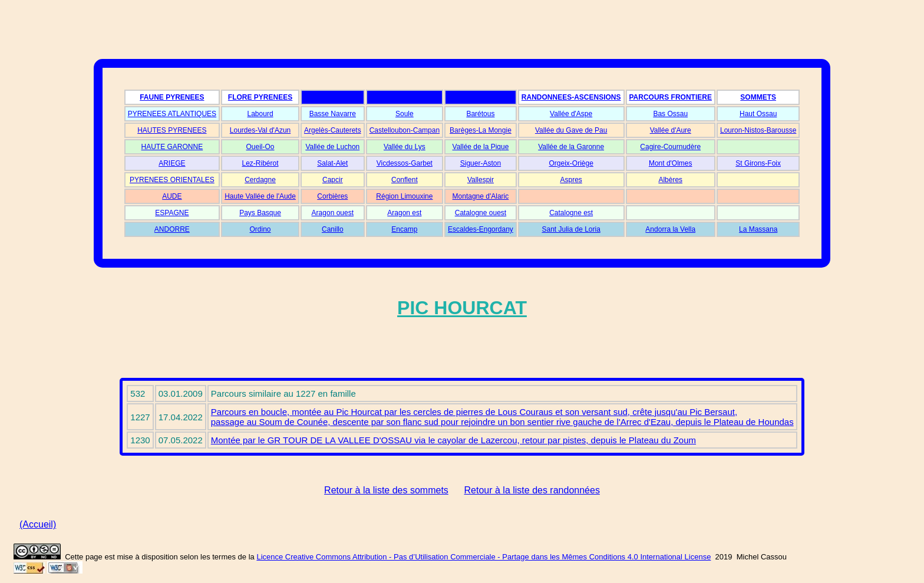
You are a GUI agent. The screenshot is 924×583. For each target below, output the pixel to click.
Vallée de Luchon (332, 147)
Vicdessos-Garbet (405, 163)
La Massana (758, 229)
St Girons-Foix (758, 163)
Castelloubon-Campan (405, 130)
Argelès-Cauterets (333, 130)
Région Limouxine (404, 196)
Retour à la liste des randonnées (532, 490)
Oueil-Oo (260, 147)
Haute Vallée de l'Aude (260, 196)
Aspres (571, 180)
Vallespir (481, 180)
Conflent (405, 180)
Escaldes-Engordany (481, 229)
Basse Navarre (333, 114)
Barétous (480, 114)
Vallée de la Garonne (571, 147)
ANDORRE (172, 229)
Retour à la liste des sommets (386, 490)
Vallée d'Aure (671, 130)
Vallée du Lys (405, 147)
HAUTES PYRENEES (172, 130)
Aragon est (404, 213)
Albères (670, 180)
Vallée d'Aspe (571, 114)
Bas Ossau (670, 114)
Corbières (332, 196)
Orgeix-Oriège (571, 163)
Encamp (404, 229)
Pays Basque (260, 213)
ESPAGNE (172, 213)
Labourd (260, 114)
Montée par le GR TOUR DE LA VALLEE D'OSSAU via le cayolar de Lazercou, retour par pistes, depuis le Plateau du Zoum (453, 440)
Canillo (333, 229)
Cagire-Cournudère (670, 147)
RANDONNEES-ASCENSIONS (571, 97)
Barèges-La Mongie (481, 130)
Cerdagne (260, 180)
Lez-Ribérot (260, 163)
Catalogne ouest (481, 213)
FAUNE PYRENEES (172, 97)
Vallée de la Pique (481, 147)
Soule (405, 114)
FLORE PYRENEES (260, 97)
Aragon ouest (333, 213)
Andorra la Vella (670, 229)
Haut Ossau (758, 114)
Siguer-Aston (481, 163)
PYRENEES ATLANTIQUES (172, 114)
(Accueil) (38, 524)
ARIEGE (172, 163)
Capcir (333, 180)
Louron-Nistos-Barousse (758, 130)
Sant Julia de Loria (571, 229)
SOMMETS (758, 97)
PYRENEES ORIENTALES (172, 180)
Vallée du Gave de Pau (571, 130)
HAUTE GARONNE (172, 147)
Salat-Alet (332, 163)
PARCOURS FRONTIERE (671, 97)
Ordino (260, 229)
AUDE (172, 196)
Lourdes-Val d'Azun (260, 130)
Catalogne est (571, 213)
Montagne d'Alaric (481, 196)
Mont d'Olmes (671, 163)
